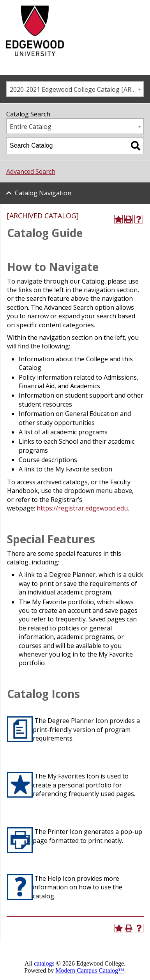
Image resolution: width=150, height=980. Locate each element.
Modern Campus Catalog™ (90, 970)
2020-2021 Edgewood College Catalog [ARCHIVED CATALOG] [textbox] (77, 89)
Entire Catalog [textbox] (31, 127)
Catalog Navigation (43, 193)
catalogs (44, 963)
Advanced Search (31, 171)
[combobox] (75, 89)
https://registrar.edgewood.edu (82, 508)
